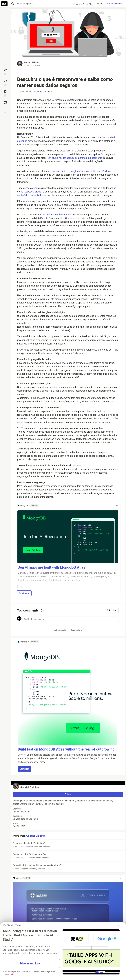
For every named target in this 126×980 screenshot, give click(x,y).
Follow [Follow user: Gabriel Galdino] (68, 794)
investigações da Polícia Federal (55, 215)
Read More (24, 593)
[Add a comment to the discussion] (71, 621)
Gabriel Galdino (32, 62)
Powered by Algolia (82, 4)
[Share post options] (5, 112)
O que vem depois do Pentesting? (68, 845)
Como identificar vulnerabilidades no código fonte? (68, 867)
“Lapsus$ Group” (33, 192)
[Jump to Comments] (5, 82)
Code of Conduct (60, 630)
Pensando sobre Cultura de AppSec (68, 856)
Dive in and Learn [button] (31, 963)
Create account (114, 4)
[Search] (13, 4)
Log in (99, 4)
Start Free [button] (25, 769)
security (38, 92)
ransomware (25, 92)
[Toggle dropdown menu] (117, 506)
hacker (48, 92)
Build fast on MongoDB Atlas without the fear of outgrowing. (67, 749)
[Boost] (5, 102)
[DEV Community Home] (4, 4)
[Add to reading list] (5, 93)
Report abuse (77, 630)
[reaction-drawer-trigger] (5, 72)
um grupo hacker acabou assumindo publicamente (75, 158)
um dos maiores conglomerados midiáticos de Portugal (82, 171)
